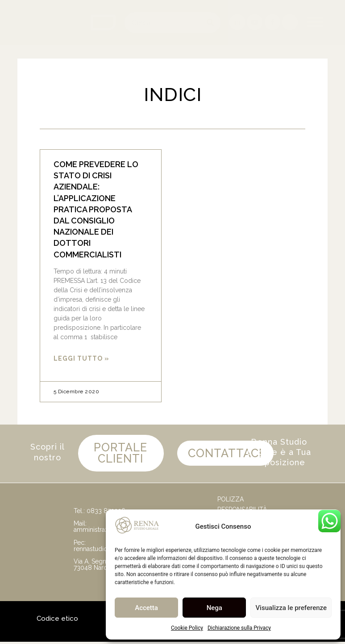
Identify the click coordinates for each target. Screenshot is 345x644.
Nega (214, 608)
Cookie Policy (187, 628)
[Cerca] (210, 23)
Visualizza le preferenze (291, 608)
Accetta (146, 608)
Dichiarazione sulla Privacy (239, 628)
